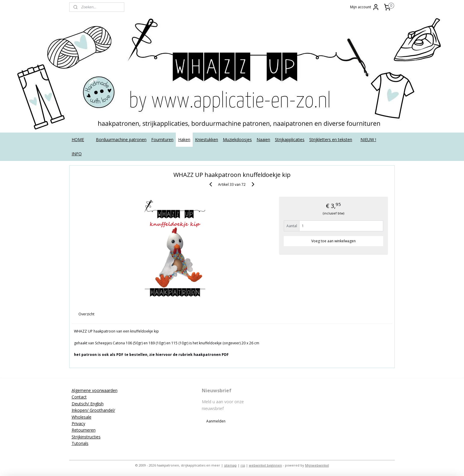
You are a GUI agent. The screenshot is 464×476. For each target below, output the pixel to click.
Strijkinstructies (86, 437)
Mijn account (365, 7)
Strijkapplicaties (290, 139)
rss (243, 465)
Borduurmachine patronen (121, 139)
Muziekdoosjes (237, 139)
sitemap (230, 465)
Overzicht (87, 314)
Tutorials (80, 443)
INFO (77, 154)
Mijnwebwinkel (317, 465)
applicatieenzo (348, 390)
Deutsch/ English (88, 404)
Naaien (263, 139)
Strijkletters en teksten (331, 139)
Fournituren (162, 139)
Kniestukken (207, 139)
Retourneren (84, 430)
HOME (78, 139)
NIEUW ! (368, 139)
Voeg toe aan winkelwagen (333, 241)
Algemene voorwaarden (95, 390)
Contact (79, 397)
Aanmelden (216, 421)
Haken (184, 139)
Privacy (78, 423)
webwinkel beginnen (265, 465)
